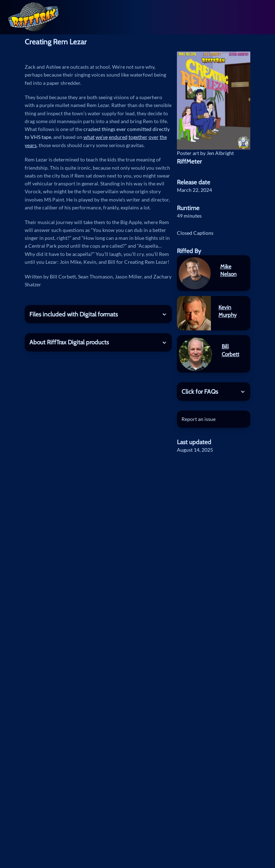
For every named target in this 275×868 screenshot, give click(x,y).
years (31, 145)
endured (118, 137)
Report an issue (199, 419)
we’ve (102, 137)
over (154, 137)
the (163, 137)
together (138, 137)
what (89, 137)
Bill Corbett (230, 350)
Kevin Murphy (228, 311)
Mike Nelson (228, 270)
